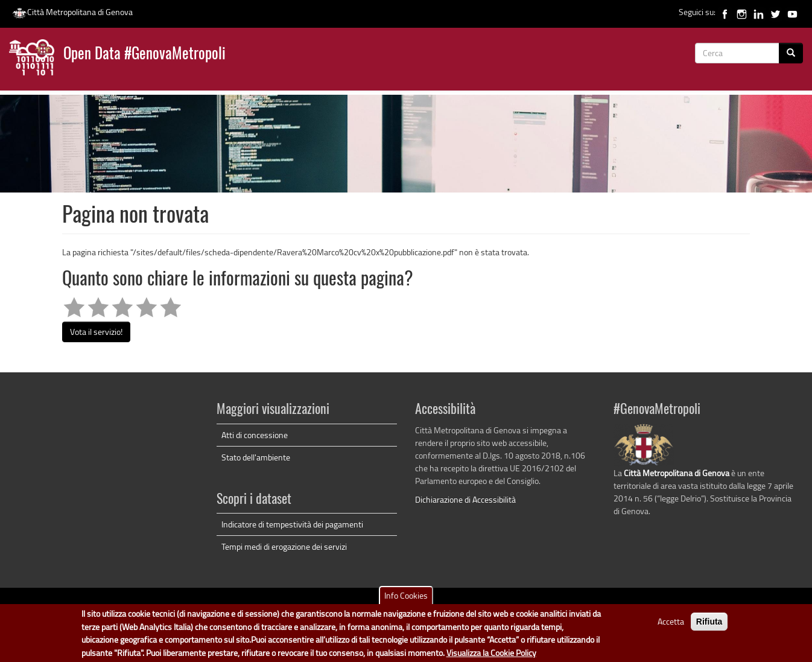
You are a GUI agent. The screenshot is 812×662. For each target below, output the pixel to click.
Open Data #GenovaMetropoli (144, 55)
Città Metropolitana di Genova (72, 12)
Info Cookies (406, 599)
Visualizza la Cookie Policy (491, 656)
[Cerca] (791, 53)
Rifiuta (709, 625)
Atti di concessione (255, 435)
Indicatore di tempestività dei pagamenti (292, 524)
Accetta (671, 625)
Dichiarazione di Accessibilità (465, 499)
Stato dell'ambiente (256, 457)
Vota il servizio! (96, 332)
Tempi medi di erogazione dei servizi (284, 546)
